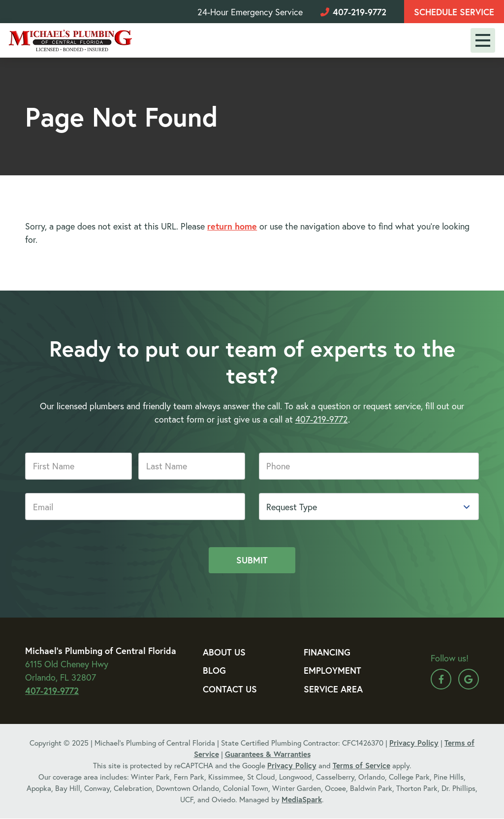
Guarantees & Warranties (268, 754)
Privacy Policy (414, 743)
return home (232, 226)
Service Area (333, 689)
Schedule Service (454, 12)
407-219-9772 (353, 12)
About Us (224, 652)
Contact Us (230, 689)
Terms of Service (362, 765)
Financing (327, 652)
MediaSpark (302, 799)
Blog (214, 670)
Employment (332, 670)
